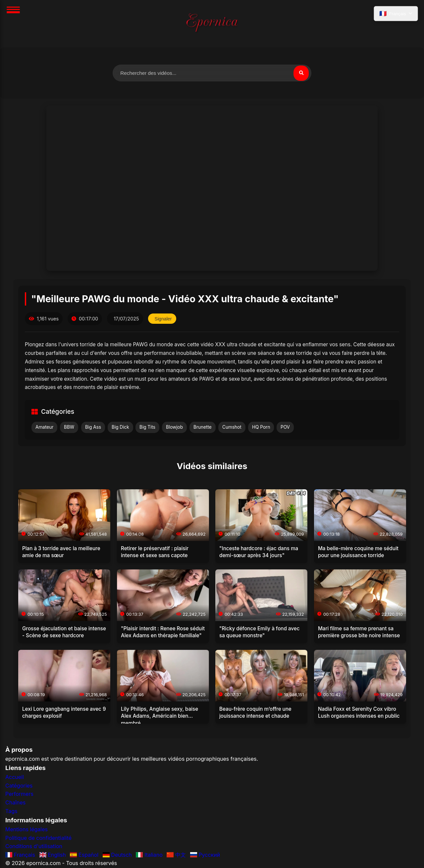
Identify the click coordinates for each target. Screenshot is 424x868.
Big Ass (93, 427)
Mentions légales (26, 830)
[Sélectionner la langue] (395, 14)
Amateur (44, 427)
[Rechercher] (301, 73)
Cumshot (232, 427)
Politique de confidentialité (38, 838)
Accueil (15, 778)
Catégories (19, 786)
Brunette (203, 427)
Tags (11, 811)
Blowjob (174, 427)
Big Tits (147, 427)
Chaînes (15, 803)
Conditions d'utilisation (34, 847)
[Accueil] (212, 24)
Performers (19, 795)
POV (285, 427)
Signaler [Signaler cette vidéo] (164, 319)
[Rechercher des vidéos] (212, 73)
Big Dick (120, 427)
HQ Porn (261, 427)
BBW (69, 427)
